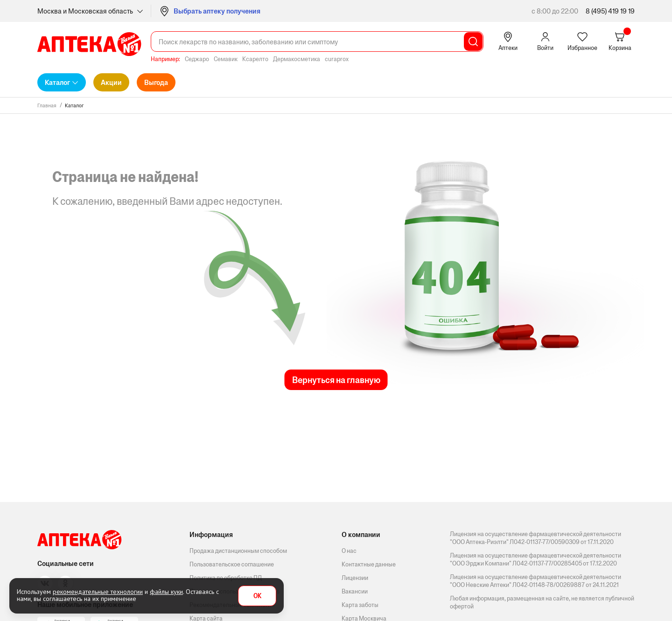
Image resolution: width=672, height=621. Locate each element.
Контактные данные (369, 564)
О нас (349, 551)
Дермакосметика (297, 59)
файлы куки (166, 592)
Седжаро (197, 59)
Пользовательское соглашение (232, 564)
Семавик (226, 59)
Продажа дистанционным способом (238, 551)
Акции (111, 82)
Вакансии (355, 591)
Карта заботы (360, 605)
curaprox (337, 59)
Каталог (57, 82)
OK (257, 596)
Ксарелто (255, 59)
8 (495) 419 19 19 (610, 11)
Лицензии (355, 578)
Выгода (156, 82)
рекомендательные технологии (98, 592)
